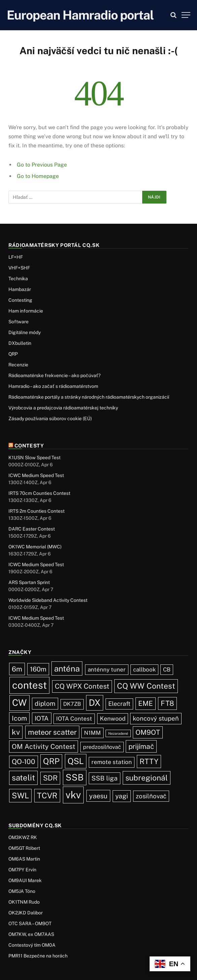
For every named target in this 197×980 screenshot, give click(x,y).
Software (18, 322)
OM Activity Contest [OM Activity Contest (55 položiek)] (44, 746)
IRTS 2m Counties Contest (36, 511)
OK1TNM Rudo (24, 902)
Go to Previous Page (42, 165)
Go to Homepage (38, 176)
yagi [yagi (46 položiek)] (122, 796)
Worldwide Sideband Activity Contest (48, 600)
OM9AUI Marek (25, 880)
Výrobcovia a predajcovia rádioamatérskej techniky (63, 408)
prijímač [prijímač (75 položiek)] (141, 746)
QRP (13, 354)
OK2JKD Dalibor (26, 913)
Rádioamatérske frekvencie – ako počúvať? (54, 375)
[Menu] (186, 15)
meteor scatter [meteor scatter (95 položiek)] (52, 732)
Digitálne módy (25, 332)
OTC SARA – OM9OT (30, 923)
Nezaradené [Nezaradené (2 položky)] (118, 733)
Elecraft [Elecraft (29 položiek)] (119, 704)
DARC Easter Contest (32, 529)
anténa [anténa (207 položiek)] (67, 668)
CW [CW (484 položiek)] (19, 703)
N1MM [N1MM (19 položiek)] (92, 733)
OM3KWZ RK (23, 837)
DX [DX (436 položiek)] (95, 703)
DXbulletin (20, 343)
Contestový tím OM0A (32, 945)
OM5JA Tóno (22, 891)
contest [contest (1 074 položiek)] (29, 685)
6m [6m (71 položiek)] (17, 669)
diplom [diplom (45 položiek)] (45, 703)
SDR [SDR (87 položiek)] (50, 778)
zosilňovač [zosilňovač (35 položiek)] (151, 796)
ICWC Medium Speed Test (36, 475)
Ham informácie (26, 311)
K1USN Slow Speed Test (34, 458)
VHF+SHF (19, 268)
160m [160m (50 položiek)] (38, 669)
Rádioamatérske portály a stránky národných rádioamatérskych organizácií (89, 397)
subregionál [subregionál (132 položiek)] (147, 778)
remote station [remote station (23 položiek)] (112, 762)
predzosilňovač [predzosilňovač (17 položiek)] (102, 747)
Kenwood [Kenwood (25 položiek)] (113, 718)
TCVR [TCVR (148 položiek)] (47, 795)
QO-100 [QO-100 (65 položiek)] (24, 762)
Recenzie (18, 365)
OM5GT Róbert (24, 848)
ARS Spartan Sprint (29, 582)
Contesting (20, 300)
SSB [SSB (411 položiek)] (75, 777)
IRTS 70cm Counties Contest (39, 493)
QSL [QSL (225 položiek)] (76, 761)
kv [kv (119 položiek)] (16, 732)
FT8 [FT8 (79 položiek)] (167, 703)
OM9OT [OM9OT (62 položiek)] (148, 732)
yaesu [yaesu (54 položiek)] (98, 796)
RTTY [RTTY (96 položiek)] (149, 761)
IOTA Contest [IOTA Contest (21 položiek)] (74, 719)
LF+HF (16, 257)
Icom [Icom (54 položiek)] (19, 718)
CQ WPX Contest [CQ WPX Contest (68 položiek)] (82, 686)
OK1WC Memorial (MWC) (35, 547)
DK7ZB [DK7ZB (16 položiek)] (72, 704)
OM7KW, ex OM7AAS (31, 934)
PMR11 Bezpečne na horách (38, 956)
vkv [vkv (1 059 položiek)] (73, 795)
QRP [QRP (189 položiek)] (51, 761)
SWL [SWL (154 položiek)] (20, 795)
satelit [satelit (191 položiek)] (23, 777)
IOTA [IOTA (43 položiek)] (42, 718)
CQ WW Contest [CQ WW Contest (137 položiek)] (146, 686)
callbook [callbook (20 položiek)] (144, 669)
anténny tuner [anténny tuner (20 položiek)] (107, 669)
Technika (18, 279)
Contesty (29, 446)
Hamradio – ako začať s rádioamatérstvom (53, 386)
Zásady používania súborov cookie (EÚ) (50, 419)
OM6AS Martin (24, 859)
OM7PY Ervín (22, 870)
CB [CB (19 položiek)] (167, 669)
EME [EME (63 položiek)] (146, 703)
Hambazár (20, 289)
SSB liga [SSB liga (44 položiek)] (105, 778)
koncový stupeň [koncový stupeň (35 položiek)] (156, 718)
